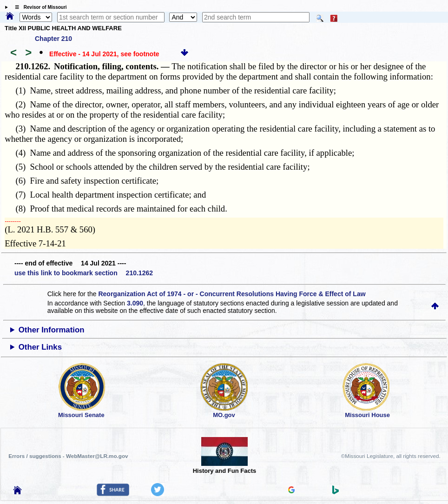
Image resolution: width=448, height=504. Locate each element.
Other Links (40, 347)
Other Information (52, 330)
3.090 (135, 303)
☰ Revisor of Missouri (39, 7)
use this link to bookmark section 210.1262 (84, 273)
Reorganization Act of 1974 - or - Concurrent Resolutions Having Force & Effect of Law (232, 294)
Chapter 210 (53, 39)
